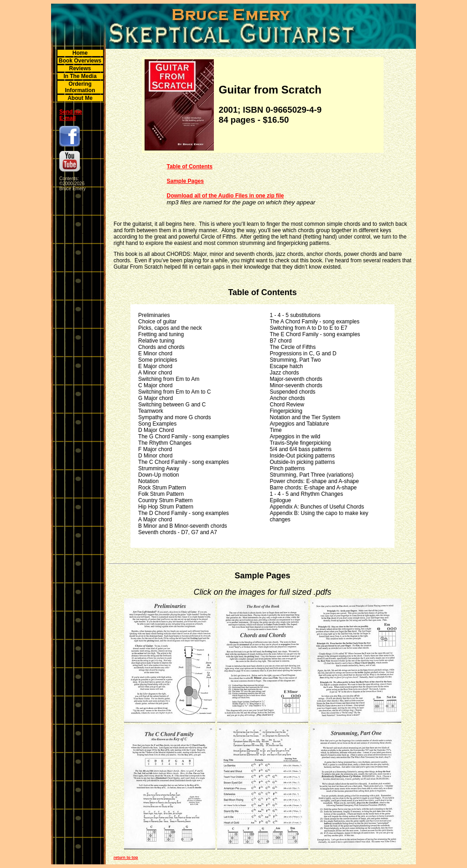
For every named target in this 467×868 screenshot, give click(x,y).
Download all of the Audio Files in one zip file (226, 196)
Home (80, 53)
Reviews (80, 68)
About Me (80, 98)
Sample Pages (185, 181)
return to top (126, 858)
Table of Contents (190, 166)
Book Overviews (80, 61)
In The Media (80, 76)
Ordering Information (80, 87)
